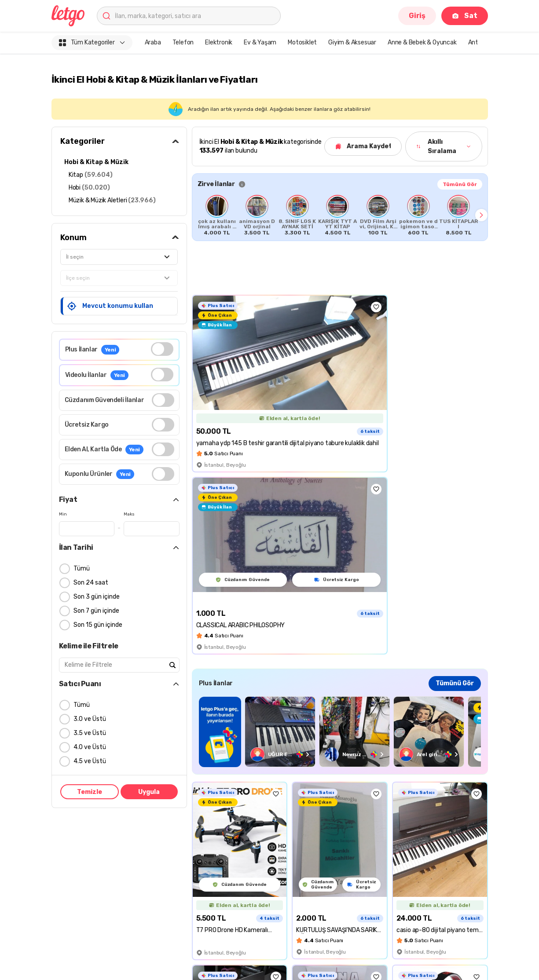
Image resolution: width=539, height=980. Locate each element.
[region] (340, 732)
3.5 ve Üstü (90, 733)
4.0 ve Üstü (90, 748)
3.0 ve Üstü (90, 719)
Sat (464, 16)
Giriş (417, 16)
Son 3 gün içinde (97, 597)
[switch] (162, 349)
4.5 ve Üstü (90, 762)
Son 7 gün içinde (96, 611)
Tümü (82, 569)
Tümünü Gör (460, 184)
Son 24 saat (91, 583)
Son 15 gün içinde (98, 625)
